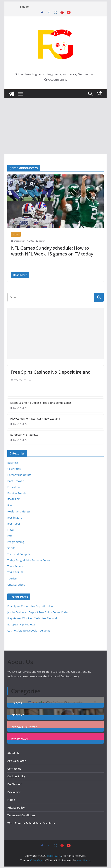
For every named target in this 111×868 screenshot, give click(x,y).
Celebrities (14, 469)
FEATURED (14, 499)
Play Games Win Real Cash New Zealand (35, 419)
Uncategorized (16, 585)
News (11, 530)
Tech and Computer (20, 554)
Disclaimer (14, 792)
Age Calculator (17, 761)
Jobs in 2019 (15, 518)
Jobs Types (14, 524)
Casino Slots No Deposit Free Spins (29, 631)
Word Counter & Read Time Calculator (31, 823)
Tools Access (15, 566)
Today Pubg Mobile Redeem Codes (29, 560)
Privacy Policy (16, 808)
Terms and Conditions (21, 815)
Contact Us (14, 769)
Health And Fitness (19, 511)
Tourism (12, 578)
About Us (13, 753)
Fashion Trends (17, 493)
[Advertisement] (56, 126)
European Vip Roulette (24, 435)
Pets (10, 536)
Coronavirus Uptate (19, 475)
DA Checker (15, 784)
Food (10, 505)
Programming (16, 542)
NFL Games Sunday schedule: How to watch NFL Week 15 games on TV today (52, 251)
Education (14, 487)
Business (13, 463)
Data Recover (15, 481)
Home (11, 800)
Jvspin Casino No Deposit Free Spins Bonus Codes (41, 403)
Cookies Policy (17, 776)
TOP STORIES (15, 572)
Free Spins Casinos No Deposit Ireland (51, 372)
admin (42, 241)
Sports (16, 234)
